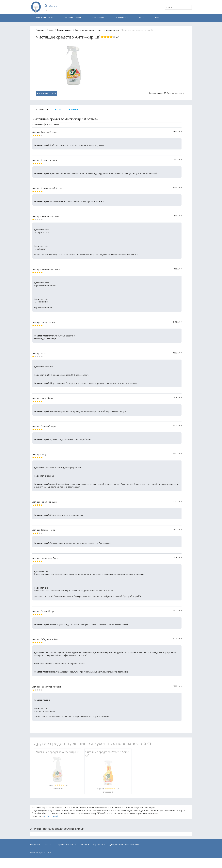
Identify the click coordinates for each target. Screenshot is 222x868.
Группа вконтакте (67, 845)
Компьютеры (122, 17)
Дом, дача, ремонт (45, 17)
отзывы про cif (51, 816)
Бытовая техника (73, 17)
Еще (157, 17)
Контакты (49, 845)
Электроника (98, 17)
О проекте (35, 845)
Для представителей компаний (124, 845)
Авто (142, 17)
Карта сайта (99, 845)
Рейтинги (84, 845)
